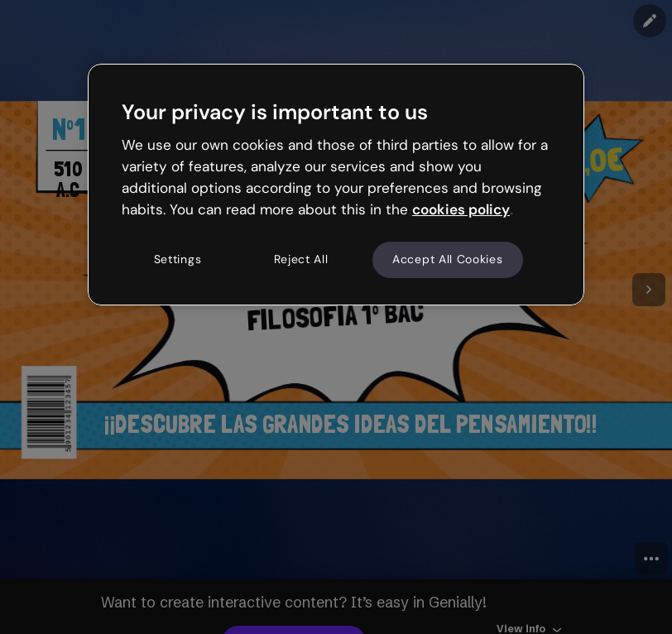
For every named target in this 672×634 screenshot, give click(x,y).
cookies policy (461, 209)
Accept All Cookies (448, 260)
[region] (336, 185)
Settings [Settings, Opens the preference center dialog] (178, 260)
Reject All (301, 260)
